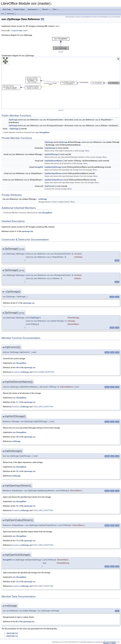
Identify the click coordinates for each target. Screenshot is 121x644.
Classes (46, 9)
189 (17, 368)
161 (17, 506)
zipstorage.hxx (19, 31)
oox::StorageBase (43, 132)
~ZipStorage (14, 129)
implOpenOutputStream (54, 180)
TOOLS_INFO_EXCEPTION (43, 407)
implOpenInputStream (53, 173)
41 (15, 231)
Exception (16, 372)
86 (17, 622)
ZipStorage (10, 14)
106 (17, 437)
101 (17, 471)
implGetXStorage (51, 154)
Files (55, 9)
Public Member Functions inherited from (26, 132)
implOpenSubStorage (53, 167)
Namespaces (33, 9)
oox (3, 14)
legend (61, 52)
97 (17, 303)
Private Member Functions (89, 17)
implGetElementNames (54, 161)
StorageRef (39, 167)
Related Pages (19, 9)
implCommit (49, 186)
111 (17, 402)
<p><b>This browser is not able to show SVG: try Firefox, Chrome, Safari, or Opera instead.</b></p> (61, 43)
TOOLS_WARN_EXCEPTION (43, 372)
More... (58, 26)
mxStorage (43, 199)
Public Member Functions (73, 17)
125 (17, 582)
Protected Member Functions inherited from (27, 213)
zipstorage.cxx (29, 303)
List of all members (115, 17)
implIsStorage (50, 148)
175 (17, 541)
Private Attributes (103, 17)
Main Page (7, 9)
